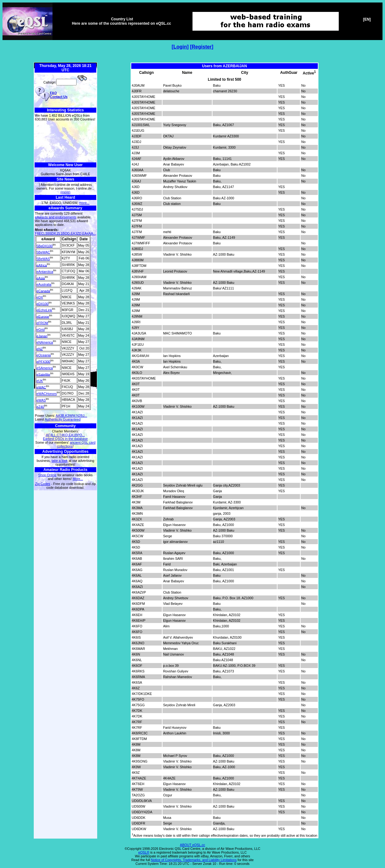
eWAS (41, 400)
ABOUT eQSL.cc (192, 845)
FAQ (53, 93)
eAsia (41, 278)
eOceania (44, 355)
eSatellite (43, 374)
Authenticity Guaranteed (62, 419)
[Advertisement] (65, 142)
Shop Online (47, 475)
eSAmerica (45, 368)
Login (180, 47)
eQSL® (144, 852)
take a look (60, 461)
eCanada (43, 291)
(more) (65, 192)
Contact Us (59, 97)
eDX (40, 297)
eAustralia (44, 284)
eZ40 (40, 406)
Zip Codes (43, 484)
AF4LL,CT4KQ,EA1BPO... (65, 435)
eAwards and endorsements (56, 217)
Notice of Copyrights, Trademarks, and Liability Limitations (194, 860)
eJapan (42, 336)
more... (84, 203)
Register (202, 47)
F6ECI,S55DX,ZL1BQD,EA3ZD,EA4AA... (65, 233)
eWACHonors (47, 394)
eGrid (41, 329)
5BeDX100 (45, 246)
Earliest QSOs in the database (65, 439)
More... (78, 479)
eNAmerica (45, 342)
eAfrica (42, 265)
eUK (40, 381)
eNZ (40, 349)
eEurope (43, 316)
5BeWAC (43, 252)
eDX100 (43, 304)
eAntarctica (45, 272)
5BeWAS (43, 259)
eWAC (41, 387)
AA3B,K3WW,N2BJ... (71, 416)
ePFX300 (43, 361)
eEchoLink (44, 310)
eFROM (42, 323)
